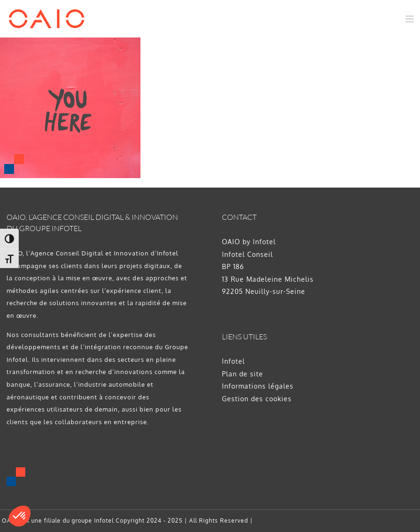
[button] (20, 516)
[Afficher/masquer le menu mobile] (411, 19)
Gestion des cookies (257, 399)
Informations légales (258, 386)
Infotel (233, 361)
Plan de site (243, 374)
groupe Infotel (93, 521)
